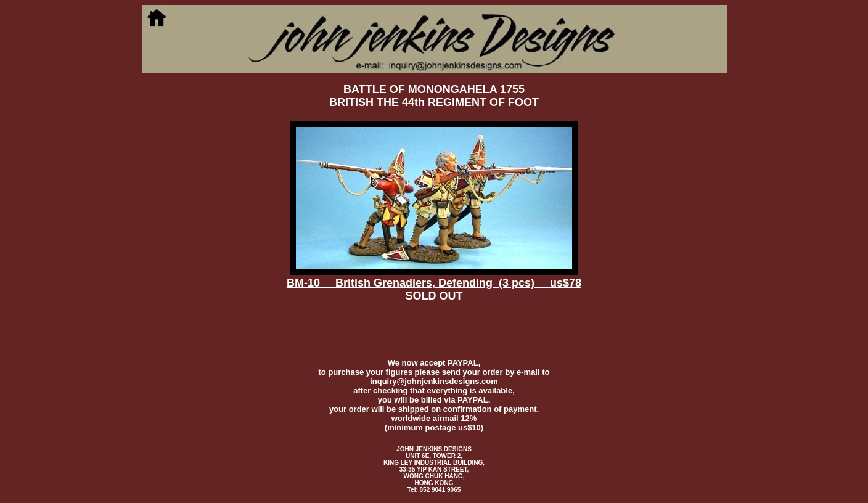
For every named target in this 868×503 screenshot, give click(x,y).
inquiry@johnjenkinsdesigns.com (434, 381)
